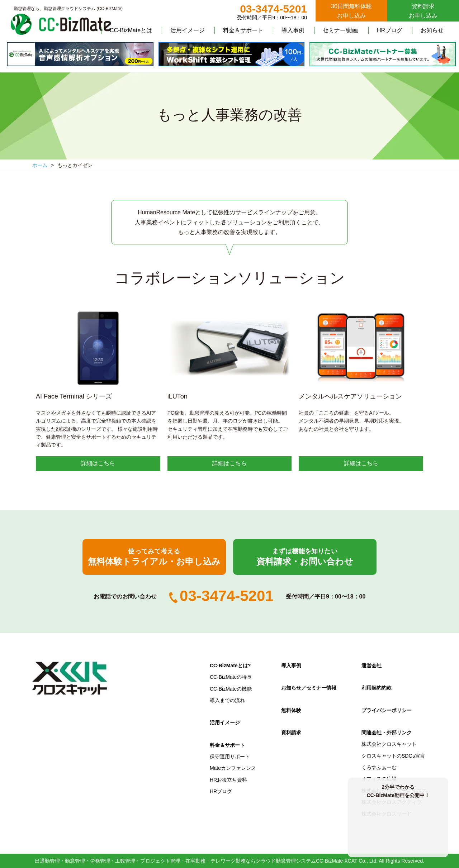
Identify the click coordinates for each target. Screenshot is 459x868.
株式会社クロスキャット (389, 744)
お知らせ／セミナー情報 (309, 688)
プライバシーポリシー (387, 710)
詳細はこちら (98, 463)
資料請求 (291, 733)
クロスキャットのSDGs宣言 (393, 756)
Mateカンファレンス (233, 768)
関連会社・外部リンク (387, 733)
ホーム (40, 165)
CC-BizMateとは (131, 30)
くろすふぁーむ (379, 767)
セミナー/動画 (341, 30)
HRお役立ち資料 (228, 780)
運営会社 (372, 666)
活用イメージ (188, 30)
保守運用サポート (230, 757)
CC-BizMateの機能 (231, 689)
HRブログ (390, 30)
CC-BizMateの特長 (231, 677)
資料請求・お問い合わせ (305, 557)
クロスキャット (70, 678)
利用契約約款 (377, 688)
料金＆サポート (243, 30)
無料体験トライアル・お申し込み (154, 557)
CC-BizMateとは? (230, 666)
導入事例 (293, 30)
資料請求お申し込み (423, 11)
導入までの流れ (227, 700)
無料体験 (291, 710)
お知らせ (432, 30)
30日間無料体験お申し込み (351, 11)
